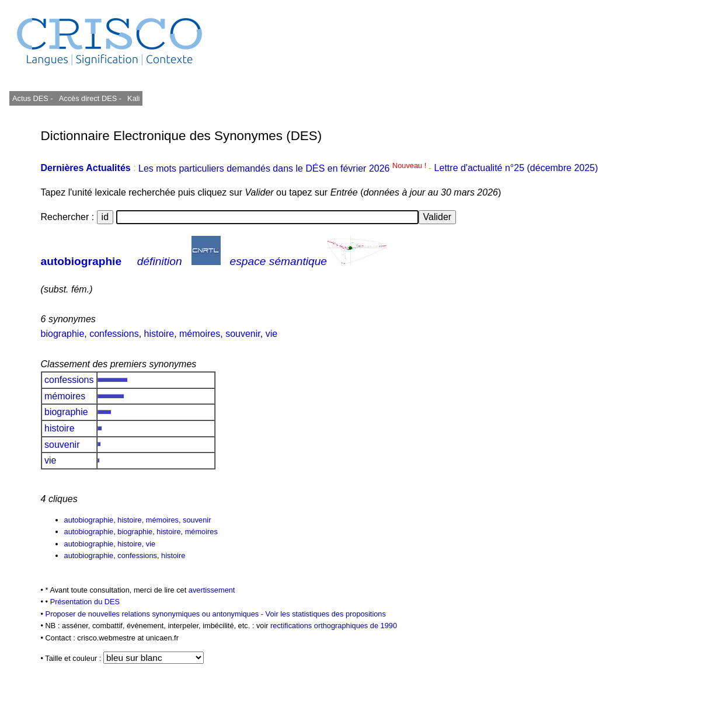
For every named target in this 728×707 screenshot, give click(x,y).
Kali (133, 98)
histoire (159, 334)
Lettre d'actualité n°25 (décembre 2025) (516, 168)
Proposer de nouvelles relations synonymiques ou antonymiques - (156, 614)
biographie (63, 334)
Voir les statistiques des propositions (326, 614)
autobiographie (81, 261)
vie (271, 334)
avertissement (212, 590)
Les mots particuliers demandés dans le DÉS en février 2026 (283, 168)
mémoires (200, 334)
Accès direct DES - (90, 98)
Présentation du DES (85, 602)
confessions (114, 334)
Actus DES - (33, 98)
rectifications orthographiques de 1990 (334, 626)
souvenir (243, 334)
